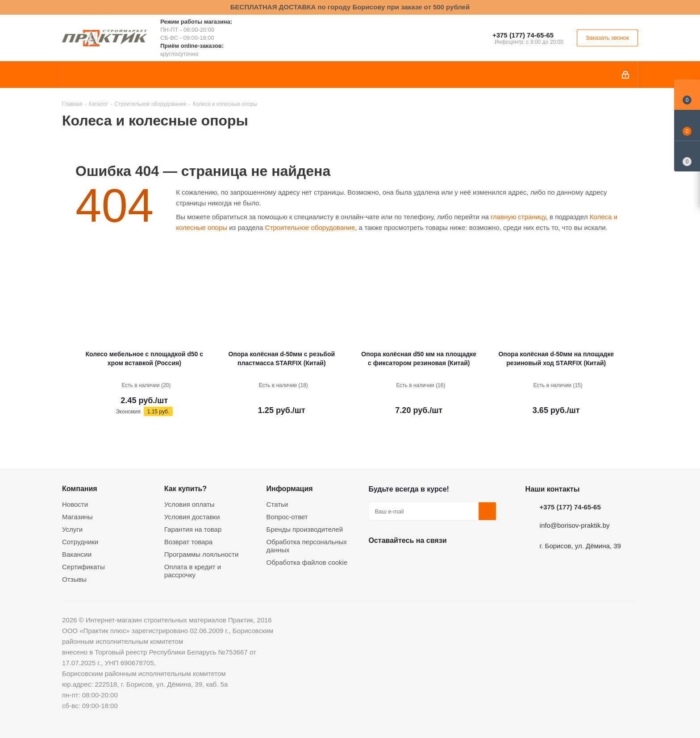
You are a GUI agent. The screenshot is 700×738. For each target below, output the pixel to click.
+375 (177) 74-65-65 (523, 35)
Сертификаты (83, 567)
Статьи (277, 504)
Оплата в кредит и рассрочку (193, 571)
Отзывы (74, 579)
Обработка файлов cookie (307, 562)
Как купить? (185, 488)
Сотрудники (80, 542)
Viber (467, 561)
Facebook (400, 561)
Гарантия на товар (193, 529)
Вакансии (77, 554)
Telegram (444, 561)
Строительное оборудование (310, 227)
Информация (290, 488)
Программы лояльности (202, 554)
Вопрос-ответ (287, 517)
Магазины (77, 517)
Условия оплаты (190, 504)
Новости (75, 504)
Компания (80, 488)
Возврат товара (188, 542)
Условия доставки (192, 517)
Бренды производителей (305, 529)
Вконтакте (377, 561)
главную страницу (518, 217)
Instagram (422, 561)
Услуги (72, 529)
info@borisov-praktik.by (575, 525)
